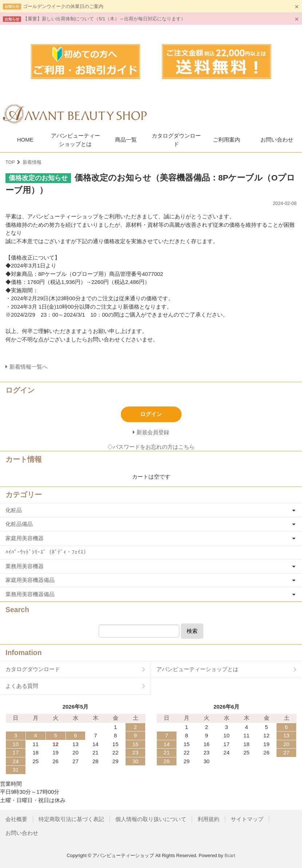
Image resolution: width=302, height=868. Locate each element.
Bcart (230, 855)
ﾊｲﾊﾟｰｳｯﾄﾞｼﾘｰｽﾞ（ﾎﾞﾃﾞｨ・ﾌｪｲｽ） (47, 552)
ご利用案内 (226, 140)
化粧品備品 (19, 524)
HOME (25, 140)
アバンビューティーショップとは (75, 140)
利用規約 (208, 819)
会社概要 (16, 819)
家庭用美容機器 (25, 538)
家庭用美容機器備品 (30, 580)
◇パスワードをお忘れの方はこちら (151, 447)
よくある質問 (22, 686)
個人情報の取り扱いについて (151, 819)
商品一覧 (126, 140)
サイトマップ (247, 819)
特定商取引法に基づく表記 (71, 819)
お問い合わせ (277, 140)
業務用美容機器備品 (30, 594)
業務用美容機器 (25, 566)
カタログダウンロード (176, 140)
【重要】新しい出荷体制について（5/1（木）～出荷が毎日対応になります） (104, 19)
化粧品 (14, 510)
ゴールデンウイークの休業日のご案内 (63, 6)
